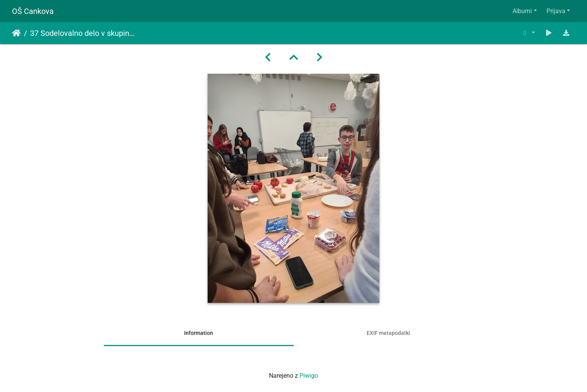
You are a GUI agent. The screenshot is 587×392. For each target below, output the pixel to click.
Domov (16, 33)
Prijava (556, 11)
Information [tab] (199, 333)
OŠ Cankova (33, 11)
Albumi (522, 11)
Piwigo (309, 376)
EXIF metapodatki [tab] (388, 333)
